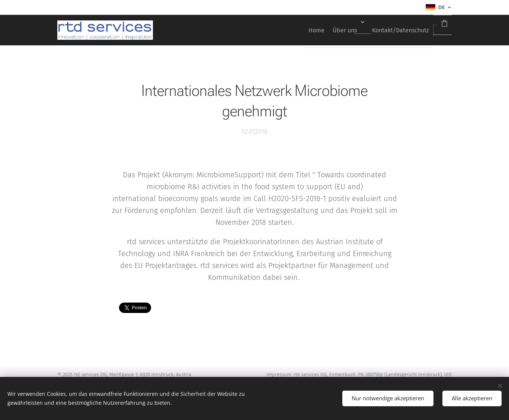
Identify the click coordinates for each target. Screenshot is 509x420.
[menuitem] (273, 30)
